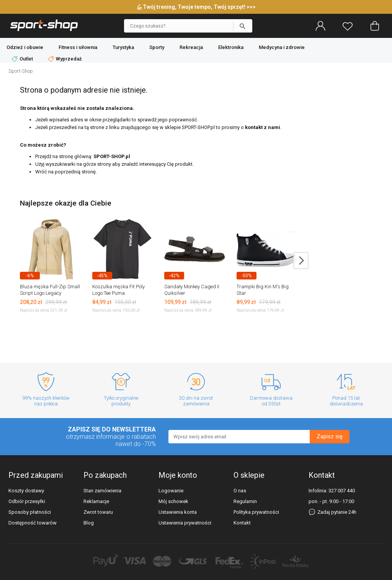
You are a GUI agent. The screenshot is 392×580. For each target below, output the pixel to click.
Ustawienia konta (178, 512)
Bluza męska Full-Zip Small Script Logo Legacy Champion (50, 293)
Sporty (157, 47)
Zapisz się (330, 436)
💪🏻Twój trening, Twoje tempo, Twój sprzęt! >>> (196, 7)
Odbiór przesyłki (27, 501)
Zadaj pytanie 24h (332, 512)
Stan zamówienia (102, 491)
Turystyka (123, 47)
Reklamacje (96, 501)
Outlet (23, 59)
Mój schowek (173, 501)
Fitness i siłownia (78, 47)
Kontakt (242, 523)
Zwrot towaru (98, 512)
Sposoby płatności (30, 512)
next (301, 261)
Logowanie (171, 491)
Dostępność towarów (33, 523)
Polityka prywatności (256, 512)
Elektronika (231, 47)
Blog (89, 523)
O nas (240, 491)
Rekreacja (191, 47)
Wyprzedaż (65, 59)
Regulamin (245, 501)
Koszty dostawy (26, 491)
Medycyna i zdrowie (282, 47)
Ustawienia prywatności (185, 523)
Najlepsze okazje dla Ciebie (66, 203)
